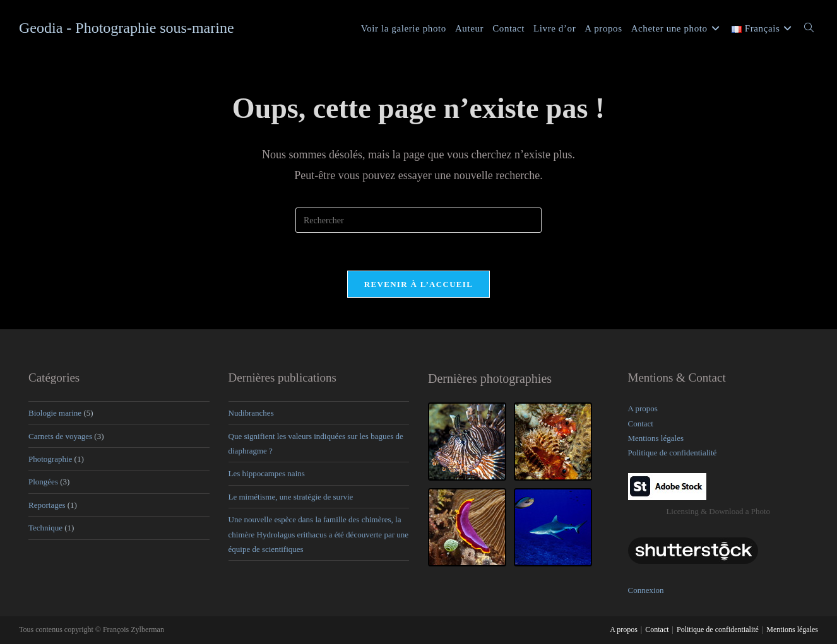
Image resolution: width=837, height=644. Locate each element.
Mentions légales (656, 438)
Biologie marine (55, 413)
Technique (45, 528)
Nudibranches (251, 413)
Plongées (43, 482)
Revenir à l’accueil (418, 284)
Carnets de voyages (60, 436)
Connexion (646, 590)
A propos (643, 408)
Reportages (47, 505)
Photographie (50, 459)
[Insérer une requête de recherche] (418, 220)
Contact (641, 424)
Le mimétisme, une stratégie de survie (291, 497)
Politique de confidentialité (673, 453)
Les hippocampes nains (267, 474)
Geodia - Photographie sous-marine (127, 28)
